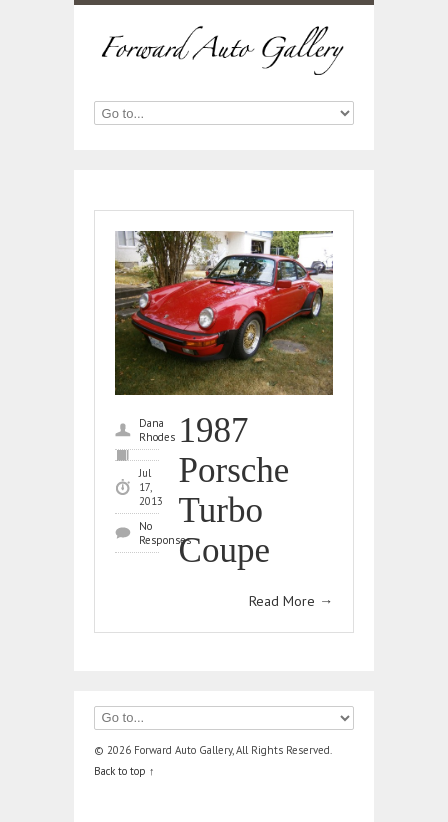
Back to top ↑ (124, 771)
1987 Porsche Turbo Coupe (234, 490)
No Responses (165, 533)
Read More (291, 601)
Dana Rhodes (157, 430)
